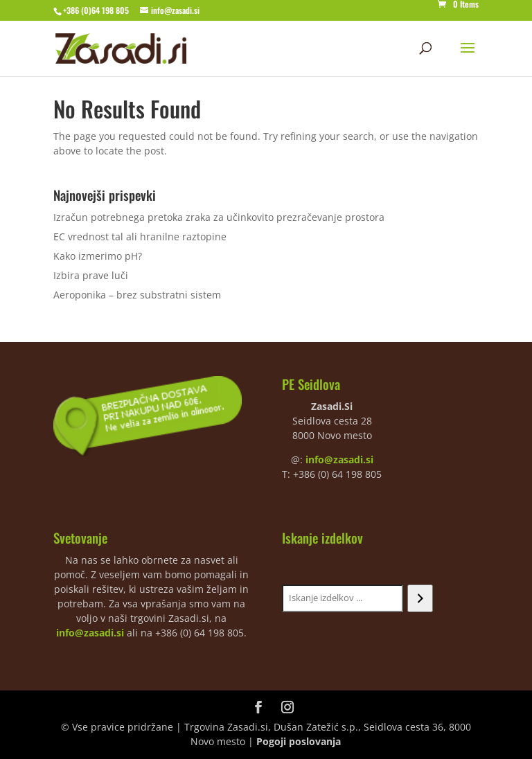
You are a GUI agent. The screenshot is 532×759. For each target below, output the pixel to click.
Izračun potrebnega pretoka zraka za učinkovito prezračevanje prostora (219, 217)
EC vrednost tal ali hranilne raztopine (140, 236)
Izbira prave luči (91, 275)
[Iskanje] (420, 598)
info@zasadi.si (339, 459)
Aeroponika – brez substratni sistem (137, 295)
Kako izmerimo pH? (98, 256)
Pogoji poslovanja (299, 741)
